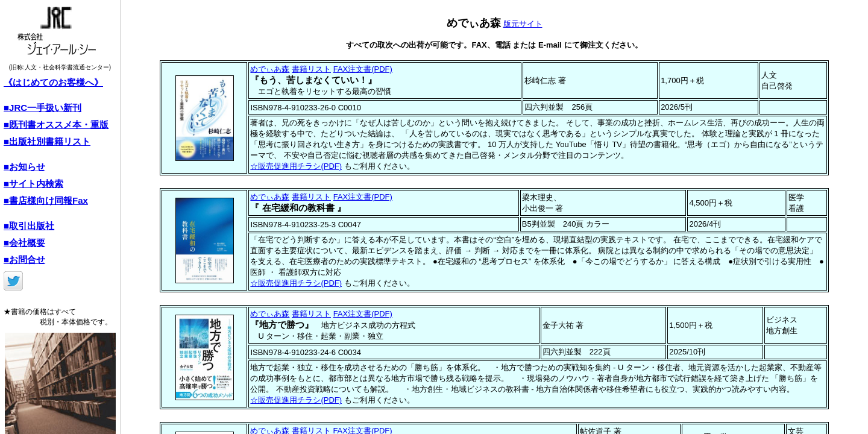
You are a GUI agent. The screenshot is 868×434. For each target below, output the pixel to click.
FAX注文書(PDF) (363, 69)
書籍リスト (311, 69)
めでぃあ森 (270, 69)
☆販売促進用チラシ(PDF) (296, 166)
